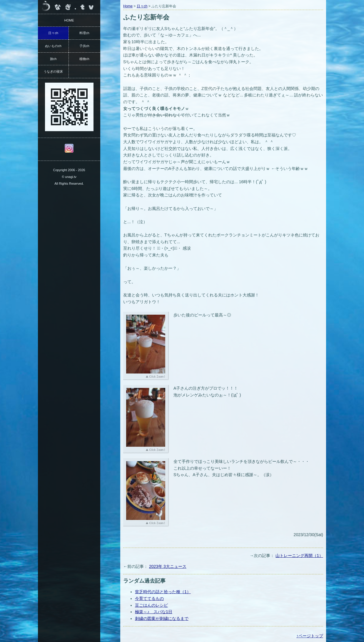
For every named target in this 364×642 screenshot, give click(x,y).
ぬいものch (53, 46)
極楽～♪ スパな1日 (154, 612)
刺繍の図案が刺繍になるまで (162, 618)
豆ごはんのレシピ (151, 605)
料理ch (84, 33)
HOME (69, 20)
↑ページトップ (310, 636)
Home (128, 6)
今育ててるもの (149, 598)
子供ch (84, 46)
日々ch (142, 6)
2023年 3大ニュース (168, 566)
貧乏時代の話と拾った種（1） (163, 592)
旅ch (53, 59)
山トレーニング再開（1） (299, 556)
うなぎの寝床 (53, 71)
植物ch (84, 59)
